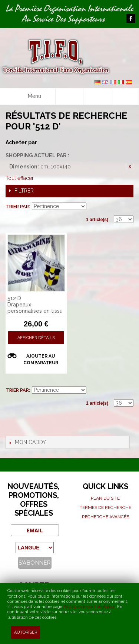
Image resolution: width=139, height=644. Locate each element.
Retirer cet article (130, 167)
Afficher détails (36, 338)
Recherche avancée (105, 517)
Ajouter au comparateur (41, 359)
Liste (128, 207)
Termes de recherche (105, 507)
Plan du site (105, 498)
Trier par (17, 206)
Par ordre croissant (93, 207)
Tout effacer (20, 178)
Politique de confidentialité (89, 607)
